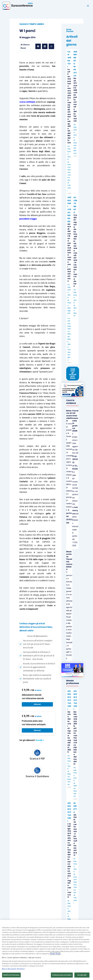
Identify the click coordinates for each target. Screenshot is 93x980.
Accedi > (40, 740)
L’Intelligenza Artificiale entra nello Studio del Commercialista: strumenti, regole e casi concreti (69, 861)
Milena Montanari (69, 779)
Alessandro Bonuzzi (75, 148)
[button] (38, 46)
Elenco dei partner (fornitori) (13, 969)
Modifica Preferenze (11, 975)
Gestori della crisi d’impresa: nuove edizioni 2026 (69, 732)
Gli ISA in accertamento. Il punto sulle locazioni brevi (75, 835)
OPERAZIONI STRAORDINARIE (69, 209)
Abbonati (37, 704)
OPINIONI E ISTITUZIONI (69, 700)
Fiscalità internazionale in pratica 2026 (75, 421)
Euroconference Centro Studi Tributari (69, 177)
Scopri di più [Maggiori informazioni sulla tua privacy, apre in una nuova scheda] (55, 954)
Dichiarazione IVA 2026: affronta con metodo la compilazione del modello (75, 738)
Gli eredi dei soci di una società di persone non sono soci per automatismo (69, 253)
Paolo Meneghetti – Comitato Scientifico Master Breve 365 (69, 324)
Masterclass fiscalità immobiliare (69, 560)
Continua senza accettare (62, 975)
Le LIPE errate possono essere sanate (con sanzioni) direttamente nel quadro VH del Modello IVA (69, 106)
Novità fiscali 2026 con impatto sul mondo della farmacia (75, 100)
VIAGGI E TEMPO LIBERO (32, 24)
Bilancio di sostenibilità (69, 416)
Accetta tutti (82, 975)
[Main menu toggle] (88, 6)
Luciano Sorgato (69, 355)
